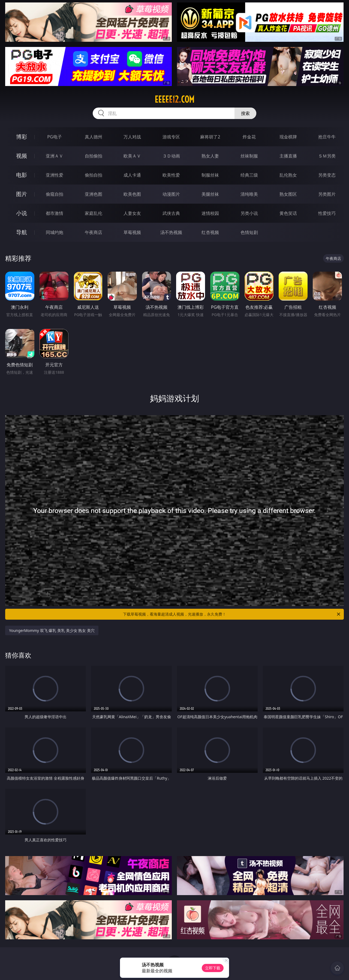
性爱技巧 (327, 213)
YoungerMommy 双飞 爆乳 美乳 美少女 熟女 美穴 (52, 630)
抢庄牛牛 (327, 137)
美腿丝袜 (210, 194)
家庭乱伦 (94, 213)
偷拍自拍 (94, 175)
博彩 (22, 137)
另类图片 (327, 194)
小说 (22, 213)
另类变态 (327, 175)
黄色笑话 (288, 213)
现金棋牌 (288, 137)
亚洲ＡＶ (55, 156)
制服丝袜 (210, 175)
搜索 (245, 113)
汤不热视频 (171, 232)
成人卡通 (132, 175)
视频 (22, 156)
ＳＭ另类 (327, 156)
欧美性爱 (171, 175)
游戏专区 (171, 137)
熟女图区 (288, 194)
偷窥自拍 (55, 194)
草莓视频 (132, 232)
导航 (22, 232)
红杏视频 (210, 232)
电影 (22, 175)
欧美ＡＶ (132, 156)
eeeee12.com (174, 99)
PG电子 (54, 137)
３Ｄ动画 (171, 156)
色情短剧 (249, 232)
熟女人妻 (210, 156)
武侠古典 (171, 213)
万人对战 (132, 137)
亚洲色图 (94, 194)
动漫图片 (171, 194)
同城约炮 (55, 232)
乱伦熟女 (288, 175)
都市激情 (55, 213)
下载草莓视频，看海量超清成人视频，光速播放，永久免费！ (232, 614)
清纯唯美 (249, 194)
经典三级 (249, 175)
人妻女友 (132, 213)
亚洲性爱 (55, 175)
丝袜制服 (249, 156)
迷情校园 (210, 213)
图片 (22, 194)
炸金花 (249, 137)
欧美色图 (132, 194)
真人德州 (94, 137)
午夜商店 (94, 232)
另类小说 (249, 213)
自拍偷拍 (94, 156)
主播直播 (288, 156)
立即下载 (213, 968)
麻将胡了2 (210, 137)
